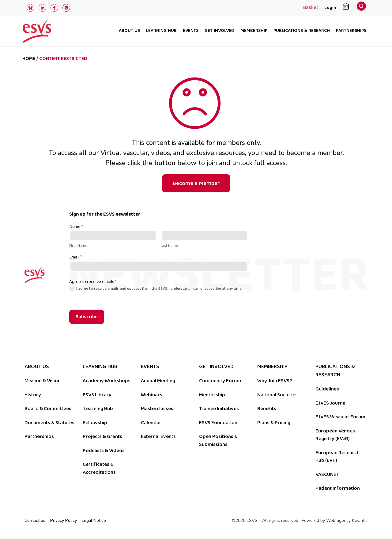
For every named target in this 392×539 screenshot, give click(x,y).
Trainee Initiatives (219, 409)
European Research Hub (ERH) (337, 457)
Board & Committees (48, 409)
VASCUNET (327, 474)
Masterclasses (157, 409)
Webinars (152, 395)
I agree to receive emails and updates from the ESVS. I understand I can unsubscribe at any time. (156, 289)
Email (75, 258)
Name (76, 227)
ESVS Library (97, 395)
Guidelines (327, 389)
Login (330, 8)
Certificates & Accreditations (99, 468)
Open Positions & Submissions (218, 440)
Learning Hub (98, 409)
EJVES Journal (331, 403)
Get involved (219, 31)
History (33, 395)
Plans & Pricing (274, 423)
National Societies (277, 395)
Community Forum (220, 381)
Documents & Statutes (49, 423)
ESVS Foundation (218, 423)
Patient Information (338, 488)
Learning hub (161, 31)
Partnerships (351, 31)
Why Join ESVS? (275, 381)
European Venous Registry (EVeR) (335, 435)
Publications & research (302, 31)
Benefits (267, 409)
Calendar (151, 423)
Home (29, 59)
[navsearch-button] (361, 8)
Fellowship (95, 423)
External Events (158, 436)
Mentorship (212, 395)
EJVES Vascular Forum (340, 417)
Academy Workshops (107, 381)
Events (191, 31)
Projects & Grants (102, 436)
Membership (254, 31)
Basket (311, 8)
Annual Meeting (158, 381)
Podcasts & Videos (104, 450)
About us (129, 31)
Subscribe (87, 317)
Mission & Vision (43, 381)
